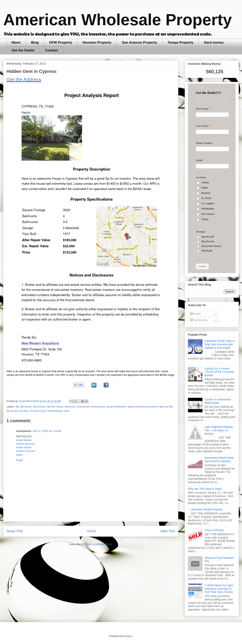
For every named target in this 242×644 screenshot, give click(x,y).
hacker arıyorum (26, 444)
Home (92, 531)
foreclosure (83, 407)
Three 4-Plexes (214, 530)
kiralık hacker (24, 440)
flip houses (39, 407)
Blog (35, 42)
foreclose (70, 407)
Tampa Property (180, 42)
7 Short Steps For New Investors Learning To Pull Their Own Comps (219, 589)
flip (17, 407)
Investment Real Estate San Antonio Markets (219, 459)
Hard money (214, 42)
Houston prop (38, 411)
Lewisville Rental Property (206, 509)
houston (24, 411)
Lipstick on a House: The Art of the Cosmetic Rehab (219, 372)
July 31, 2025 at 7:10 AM (47, 431)
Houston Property (97, 42)
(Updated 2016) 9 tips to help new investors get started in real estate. (220, 344)
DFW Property (61, 42)
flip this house (55, 407)
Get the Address (24, 79)
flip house (26, 407)
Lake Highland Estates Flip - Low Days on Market (219, 430)
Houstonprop (55, 411)
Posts (196, 314)
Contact (52, 50)
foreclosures (98, 407)
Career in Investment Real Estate (218, 401)
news (67, 411)
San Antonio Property (140, 42)
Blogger (128, 636)
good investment (116, 407)
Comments (199, 320)
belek (19, 455)
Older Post (168, 531)
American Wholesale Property (118, 20)
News (16, 42)
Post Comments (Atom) (99, 544)
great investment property (142, 407)
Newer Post (15, 531)
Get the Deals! (23, 50)
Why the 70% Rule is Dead (205, 489)
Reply (19, 460)
